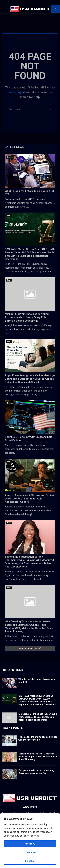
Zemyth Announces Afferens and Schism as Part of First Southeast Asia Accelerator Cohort (30, 499)
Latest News (14, 147)
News (9, 215)
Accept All (30, 844)
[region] (30, 841)
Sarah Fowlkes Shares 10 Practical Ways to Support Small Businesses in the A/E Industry (38, 757)
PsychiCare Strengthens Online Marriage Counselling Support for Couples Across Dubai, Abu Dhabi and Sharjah (30, 379)
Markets (10, 157)
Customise (30, 852)
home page (15, 92)
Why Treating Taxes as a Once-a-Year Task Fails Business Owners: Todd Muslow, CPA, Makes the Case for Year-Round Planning (29, 626)
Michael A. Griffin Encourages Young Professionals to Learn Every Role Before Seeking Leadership (27, 317)
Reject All (30, 861)
